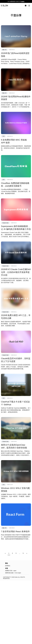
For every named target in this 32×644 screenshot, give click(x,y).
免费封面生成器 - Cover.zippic (13, 605)
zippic (23, 1)
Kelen (16, 609)
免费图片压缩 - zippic (11, 602)
